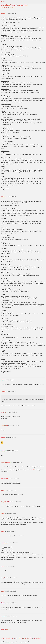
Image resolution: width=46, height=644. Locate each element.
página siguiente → (6, 629)
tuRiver (3, 2)
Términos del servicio (24, 638)
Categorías (8, 638)
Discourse (9, 642)
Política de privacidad (36, 638)
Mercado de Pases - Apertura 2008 (14, 5)
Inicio (2, 638)
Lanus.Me (32, 470)
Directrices (14, 638)
